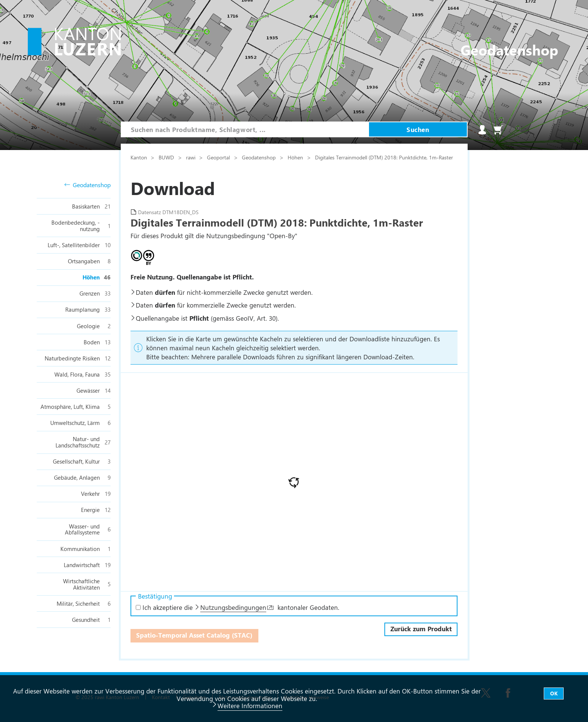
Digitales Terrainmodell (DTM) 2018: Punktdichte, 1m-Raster (384, 157)
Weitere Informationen (250, 705)
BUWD (167, 157)
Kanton (139, 157)
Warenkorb (498, 130)
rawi (191, 157)
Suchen (418, 129)
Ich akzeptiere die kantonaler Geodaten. (238, 607)
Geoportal (219, 157)
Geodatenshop (88, 185)
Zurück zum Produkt (421, 629)
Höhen (296, 157)
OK (554, 693)
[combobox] (245, 129)
